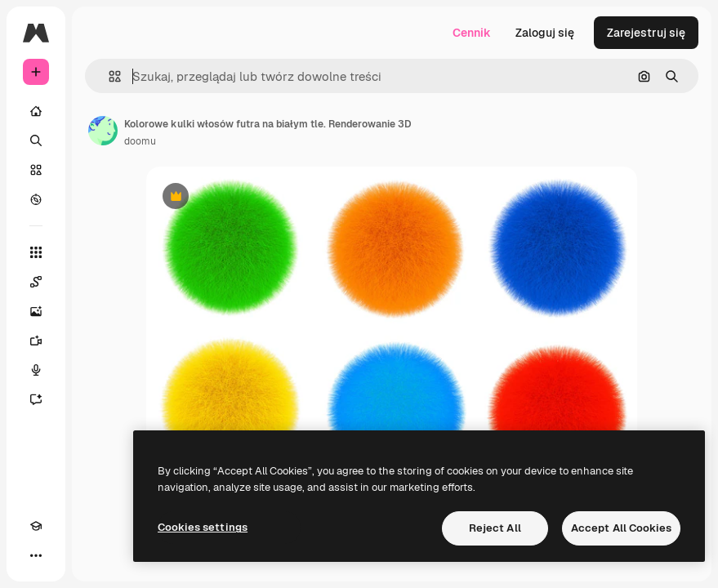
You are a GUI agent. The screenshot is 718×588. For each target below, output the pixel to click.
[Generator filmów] (36, 341)
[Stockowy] (36, 170)
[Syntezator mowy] (36, 370)
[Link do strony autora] (103, 131)
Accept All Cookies (621, 528)
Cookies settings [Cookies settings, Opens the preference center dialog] (203, 527)
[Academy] (36, 526)
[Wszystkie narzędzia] (36, 252)
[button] (108, 76)
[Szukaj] (36, 140)
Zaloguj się (545, 33)
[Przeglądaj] (36, 199)
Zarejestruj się (646, 33)
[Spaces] (36, 282)
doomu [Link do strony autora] (140, 141)
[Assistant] (36, 399)
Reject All (495, 528)
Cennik (472, 33)
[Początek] (36, 111)
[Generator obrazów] (36, 311)
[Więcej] (36, 555)
